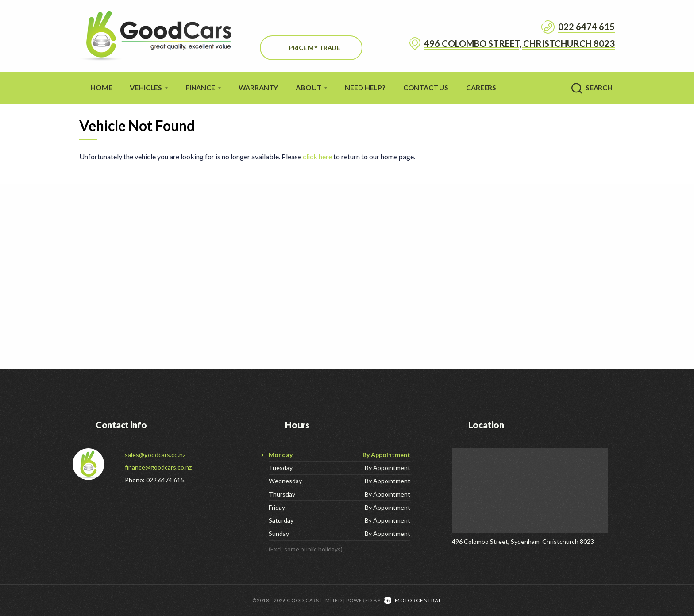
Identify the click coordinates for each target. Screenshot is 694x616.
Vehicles (149, 87)
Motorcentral (413, 600)
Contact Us (426, 87)
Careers (481, 87)
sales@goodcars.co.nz (155, 455)
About (311, 87)
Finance (203, 87)
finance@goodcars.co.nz (158, 467)
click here (317, 156)
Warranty (258, 87)
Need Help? (365, 87)
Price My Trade (315, 48)
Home (101, 87)
